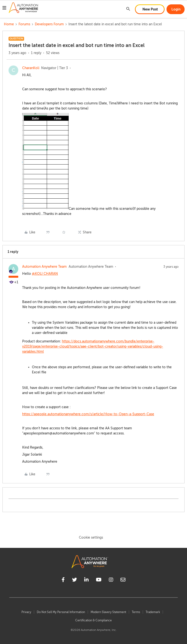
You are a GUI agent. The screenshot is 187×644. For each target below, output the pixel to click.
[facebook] (63, 580)
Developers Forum (49, 24)
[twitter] (75, 580)
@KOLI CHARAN (45, 274)
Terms (136, 612)
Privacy (26, 612)
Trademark (153, 612)
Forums (24, 24)
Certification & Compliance (93, 620)
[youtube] (99, 580)
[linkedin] (86, 580)
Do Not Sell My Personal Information (61, 612)
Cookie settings (91, 538)
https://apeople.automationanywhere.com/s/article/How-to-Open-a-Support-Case (88, 414)
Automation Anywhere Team (44, 267)
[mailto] (123, 580)
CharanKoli (31, 68)
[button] (4, 9)
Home (9, 24)
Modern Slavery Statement (108, 612)
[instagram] (111, 580)
